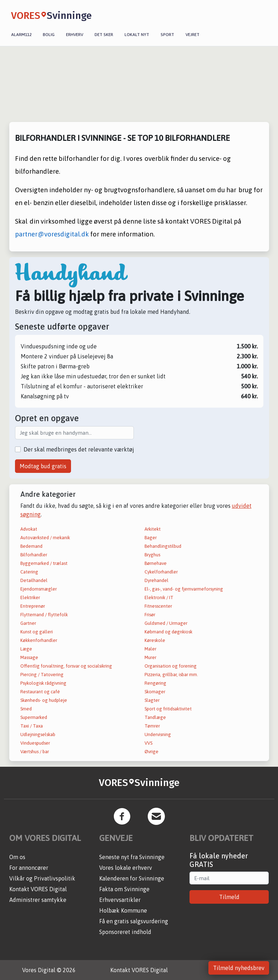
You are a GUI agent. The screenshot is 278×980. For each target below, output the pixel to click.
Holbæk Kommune (123, 910)
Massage (29, 657)
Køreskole (155, 640)
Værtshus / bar (35, 752)
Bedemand (31, 546)
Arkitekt (153, 529)
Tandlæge (155, 717)
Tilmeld (229, 897)
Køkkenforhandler (39, 640)
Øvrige (151, 752)
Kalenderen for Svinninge (132, 878)
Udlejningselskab (38, 734)
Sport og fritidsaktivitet (168, 709)
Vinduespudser (35, 743)
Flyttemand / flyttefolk (44, 615)
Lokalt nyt (137, 35)
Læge (26, 649)
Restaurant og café (40, 692)
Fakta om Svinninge (124, 889)
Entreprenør (33, 606)
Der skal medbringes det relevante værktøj (79, 449)
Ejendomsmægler (39, 589)
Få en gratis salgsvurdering (134, 921)
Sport (167, 35)
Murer (150, 657)
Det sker (104, 35)
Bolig (49, 35)
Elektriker (30, 598)
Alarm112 (21, 35)
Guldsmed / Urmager (166, 623)
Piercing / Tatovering (42, 675)
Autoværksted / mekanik (45, 538)
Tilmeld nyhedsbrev (239, 968)
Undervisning (158, 734)
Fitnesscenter (158, 606)
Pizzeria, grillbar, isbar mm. (171, 675)
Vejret (193, 35)
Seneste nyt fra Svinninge (132, 857)
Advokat (29, 529)
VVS (148, 743)
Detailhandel (34, 580)
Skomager (155, 692)
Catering (29, 572)
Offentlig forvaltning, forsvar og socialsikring (66, 666)
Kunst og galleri (37, 632)
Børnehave (156, 563)
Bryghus (152, 555)
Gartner (28, 623)
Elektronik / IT (159, 598)
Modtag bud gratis (43, 466)
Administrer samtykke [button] (38, 900)
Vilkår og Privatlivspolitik (42, 878)
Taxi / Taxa (32, 726)
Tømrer (152, 726)
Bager (151, 538)
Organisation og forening (171, 666)
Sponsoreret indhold (125, 932)
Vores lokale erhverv (126, 868)
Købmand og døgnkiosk (168, 632)
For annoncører (29, 868)
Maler (150, 649)
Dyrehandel (156, 580)
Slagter (152, 700)
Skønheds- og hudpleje (44, 700)
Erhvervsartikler (120, 900)
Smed (26, 709)
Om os (17, 857)
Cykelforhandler (161, 572)
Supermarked (34, 717)
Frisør (150, 615)
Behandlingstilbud (163, 546)
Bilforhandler (34, 555)
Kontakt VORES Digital (38, 889)
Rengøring (155, 683)
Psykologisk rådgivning (43, 683)
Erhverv (75, 35)
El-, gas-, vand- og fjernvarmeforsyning (184, 589)
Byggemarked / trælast (44, 563)
